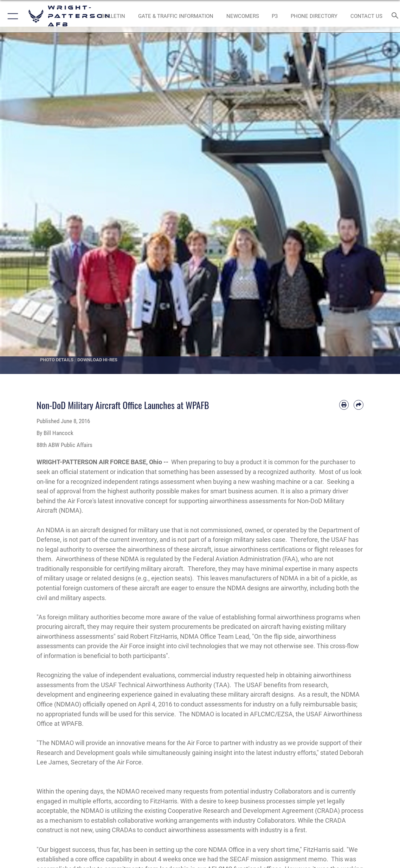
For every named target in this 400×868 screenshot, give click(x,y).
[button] (11, 16)
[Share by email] (359, 405)
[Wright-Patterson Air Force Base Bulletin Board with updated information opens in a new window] (113, 16)
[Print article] (344, 405)
